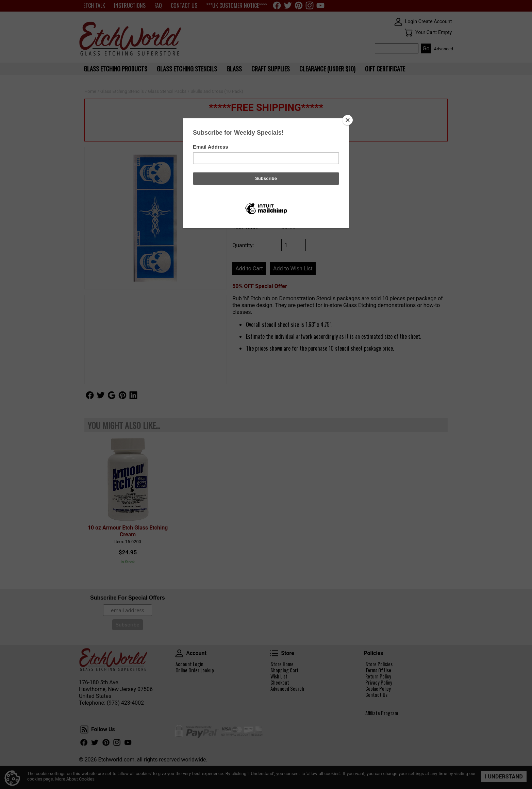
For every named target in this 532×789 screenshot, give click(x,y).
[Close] (348, 120)
